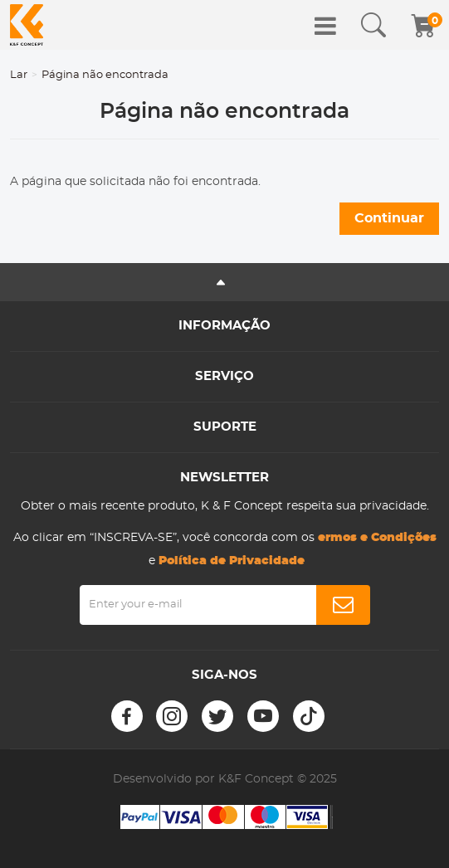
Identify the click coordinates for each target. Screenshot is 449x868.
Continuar (389, 218)
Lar (19, 75)
